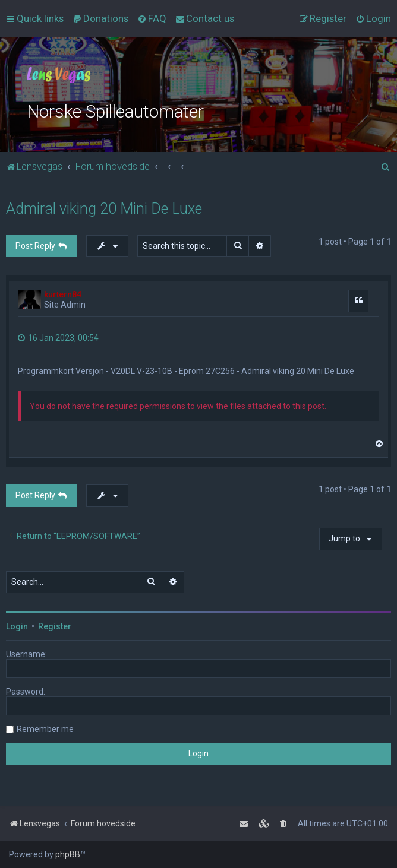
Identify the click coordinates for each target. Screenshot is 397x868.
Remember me (45, 729)
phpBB (68, 854)
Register (55, 626)
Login (17, 626)
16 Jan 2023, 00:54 (58, 338)
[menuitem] (100, 18)
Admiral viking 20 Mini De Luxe (104, 209)
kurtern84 (63, 294)
